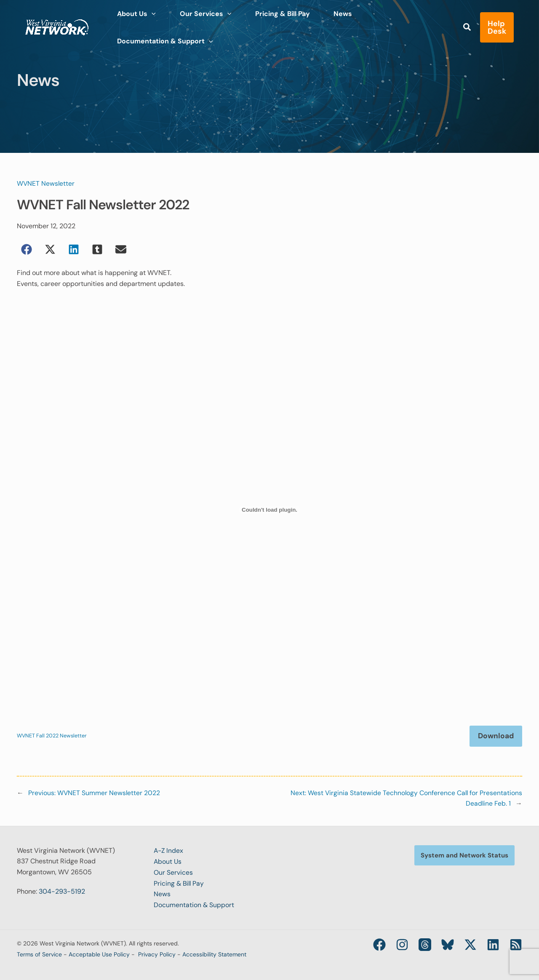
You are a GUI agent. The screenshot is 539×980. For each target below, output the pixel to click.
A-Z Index (169, 851)
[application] (148, 21)
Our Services (173, 872)
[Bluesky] (448, 944)
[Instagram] (402, 944)
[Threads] (425, 944)
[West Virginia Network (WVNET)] (57, 20)
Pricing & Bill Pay (180, 883)
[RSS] (516, 944)
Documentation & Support (194, 905)
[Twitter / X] (470, 944)
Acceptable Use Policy (99, 954)
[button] (462, 22)
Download (495, 736)
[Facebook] (379, 944)
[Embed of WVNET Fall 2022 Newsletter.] (269, 510)
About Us (168, 861)
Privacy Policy (157, 954)
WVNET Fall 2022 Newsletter (52, 736)
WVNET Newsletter (46, 183)
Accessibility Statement (214, 954)
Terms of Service (39, 954)
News (162, 894)
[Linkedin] (493, 944)
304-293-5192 (62, 891)
